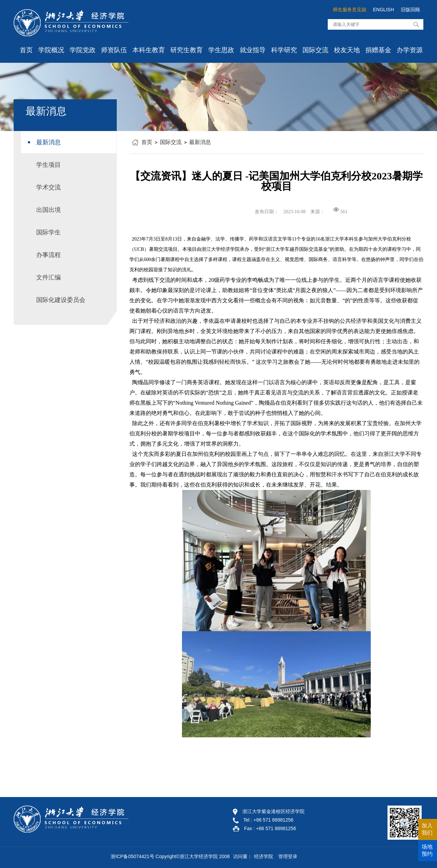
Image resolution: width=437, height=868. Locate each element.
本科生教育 (149, 50)
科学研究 (284, 50)
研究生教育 (187, 50)
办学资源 (410, 50)
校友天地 (347, 50)
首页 (26, 50)
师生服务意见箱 (350, 10)
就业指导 (253, 50)
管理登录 (288, 856)
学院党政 (83, 50)
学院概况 (51, 50)
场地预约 (427, 850)
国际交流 (315, 50)
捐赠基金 (378, 50)
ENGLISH (384, 10)
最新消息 (200, 142)
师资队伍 (114, 50)
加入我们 (427, 829)
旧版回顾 (410, 10)
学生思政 (221, 50)
